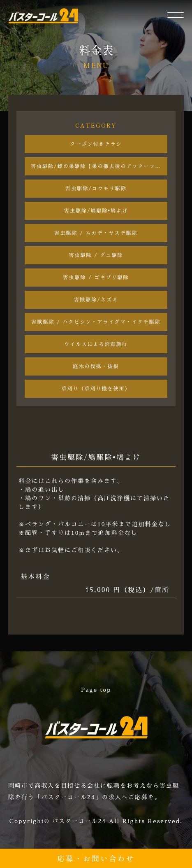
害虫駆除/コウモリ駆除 (96, 189)
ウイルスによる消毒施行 (96, 344)
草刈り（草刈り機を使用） (96, 389)
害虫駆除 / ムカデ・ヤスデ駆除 (96, 233)
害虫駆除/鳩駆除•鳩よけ (96, 211)
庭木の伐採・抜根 (96, 366)
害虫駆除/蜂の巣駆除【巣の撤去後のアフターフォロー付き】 (99, 166)
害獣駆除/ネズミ (96, 300)
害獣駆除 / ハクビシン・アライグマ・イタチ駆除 (96, 322)
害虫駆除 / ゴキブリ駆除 (96, 278)
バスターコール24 (79, 821)
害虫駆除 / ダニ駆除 (96, 255)
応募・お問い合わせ (96, 858)
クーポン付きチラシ (96, 144)
